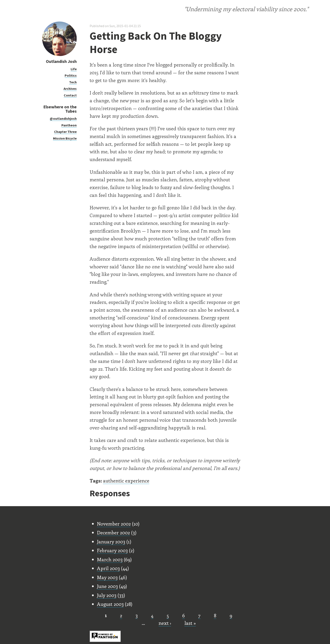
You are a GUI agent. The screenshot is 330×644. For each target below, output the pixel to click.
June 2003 (107, 586)
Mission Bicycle (65, 138)
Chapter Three (65, 132)
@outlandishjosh (63, 118)
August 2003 (110, 604)
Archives (70, 89)
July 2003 (107, 595)
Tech (73, 82)
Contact (70, 95)
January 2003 (111, 541)
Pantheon (69, 125)
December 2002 (113, 532)
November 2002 (114, 524)
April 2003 (108, 568)
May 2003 (107, 577)
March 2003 (110, 559)
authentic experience (126, 481)
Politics (71, 75)
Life (74, 69)
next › (165, 623)
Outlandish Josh (61, 61)
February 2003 (112, 550)
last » (190, 623)
